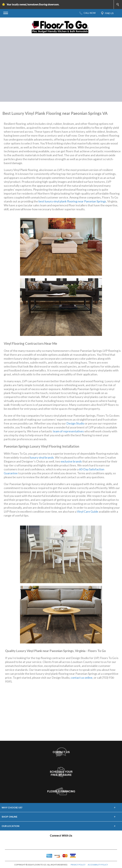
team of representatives (68, 431)
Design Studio (75, 423)
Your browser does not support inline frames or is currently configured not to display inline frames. (61, 715)
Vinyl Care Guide (88, 511)
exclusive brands (71, 461)
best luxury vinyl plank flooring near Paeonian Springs (72, 201)
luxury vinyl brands (42, 457)
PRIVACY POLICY (78, 865)
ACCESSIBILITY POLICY (98, 865)
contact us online (82, 678)
